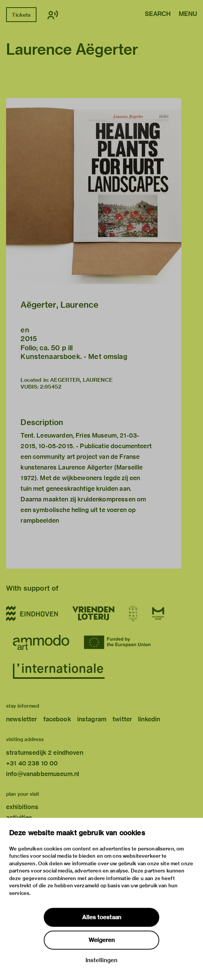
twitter (122, 719)
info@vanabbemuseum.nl (43, 774)
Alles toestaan (102, 917)
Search (158, 14)
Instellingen (101, 960)
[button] (94, 191)
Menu (188, 14)
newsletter (22, 719)
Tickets (21, 15)
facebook (57, 719)
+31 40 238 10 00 (32, 763)
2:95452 (51, 387)
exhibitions (22, 807)
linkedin (149, 719)
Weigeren (102, 940)
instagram (92, 719)
